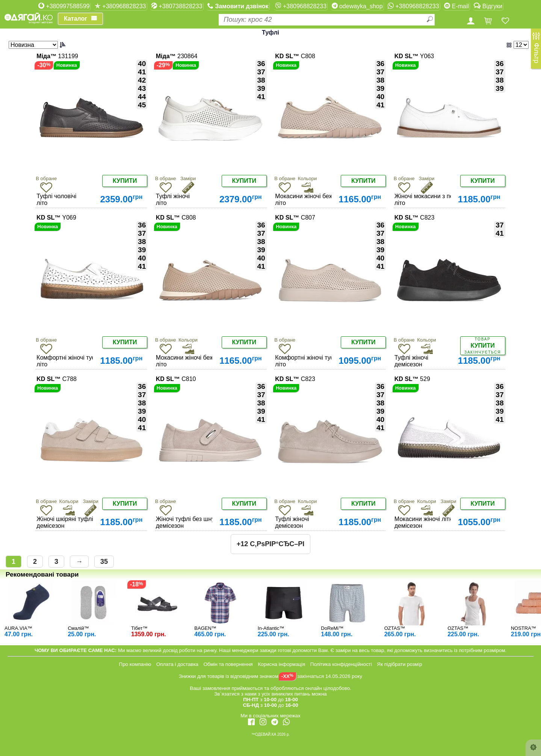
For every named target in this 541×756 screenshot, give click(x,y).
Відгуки (488, 6)
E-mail (456, 6)
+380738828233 (177, 6)
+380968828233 (120, 6)
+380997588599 (64, 6)
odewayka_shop (357, 6)
